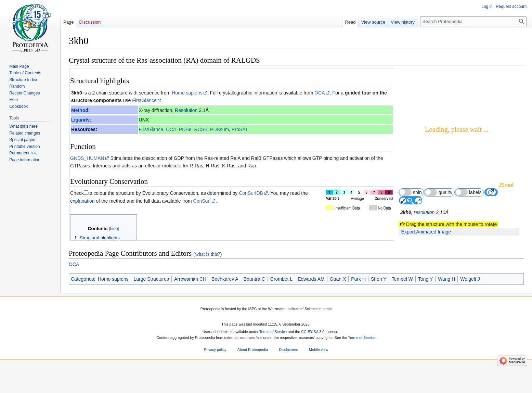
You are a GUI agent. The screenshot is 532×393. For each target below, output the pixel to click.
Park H (358, 304)
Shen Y (379, 304)
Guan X (338, 304)
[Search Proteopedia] (473, 21)
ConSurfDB (251, 193)
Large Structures (151, 304)
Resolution (186, 110)
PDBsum (219, 129)
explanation (82, 201)
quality (438, 192)
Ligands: (81, 120)
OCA (320, 93)
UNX (144, 120)
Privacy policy (215, 375)
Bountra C (254, 304)
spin (410, 192)
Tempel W (402, 304)
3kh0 (77, 93)
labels (468, 192)
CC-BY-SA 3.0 (313, 357)
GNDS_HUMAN (87, 158)
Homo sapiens (187, 93)
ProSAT (240, 129)
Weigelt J (470, 304)
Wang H (446, 304)
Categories (82, 304)
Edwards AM (311, 304)
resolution (424, 212)
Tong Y (425, 304)
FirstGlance (144, 100)
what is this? (207, 279)
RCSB (201, 129)
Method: (80, 110)
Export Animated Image (426, 232)
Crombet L (281, 304)
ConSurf (202, 201)
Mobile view (319, 375)
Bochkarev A (225, 304)
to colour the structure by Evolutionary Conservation (143, 193)
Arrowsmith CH (190, 304)
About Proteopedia (253, 375)
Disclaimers (288, 375)
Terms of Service (273, 357)
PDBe (185, 129)
